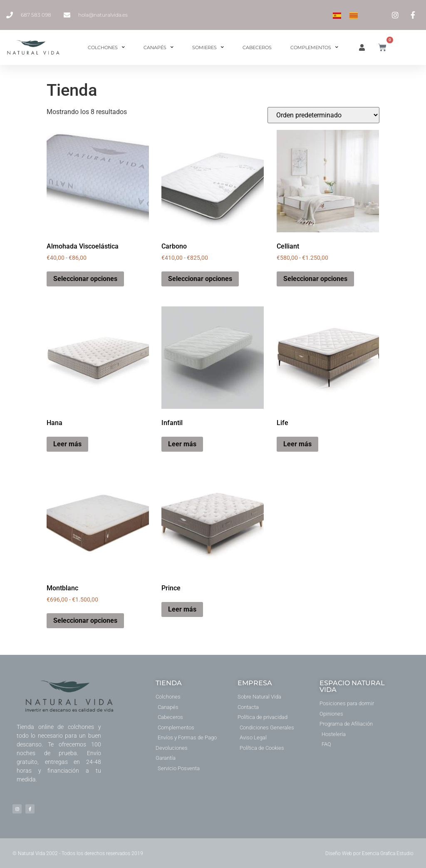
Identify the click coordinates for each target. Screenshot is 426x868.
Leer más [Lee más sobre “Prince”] (182, 609)
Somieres (208, 47)
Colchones (106, 47)
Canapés (159, 47)
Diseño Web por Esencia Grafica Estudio (369, 853)
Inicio (54, 70)
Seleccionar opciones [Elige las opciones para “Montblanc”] (85, 621)
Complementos (314, 47)
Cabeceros (257, 47)
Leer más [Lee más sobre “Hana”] (67, 444)
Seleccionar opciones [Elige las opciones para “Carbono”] (200, 279)
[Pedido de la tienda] (323, 115)
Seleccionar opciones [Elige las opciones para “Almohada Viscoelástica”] (85, 279)
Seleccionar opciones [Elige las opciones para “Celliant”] (315, 279)
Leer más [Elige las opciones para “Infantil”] (182, 444)
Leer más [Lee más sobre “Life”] (297, 444)
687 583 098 (36, 15)
